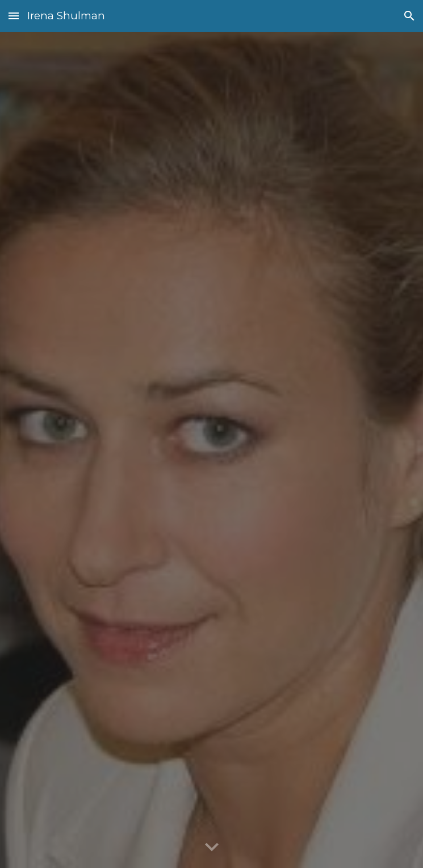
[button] (14, 16)
